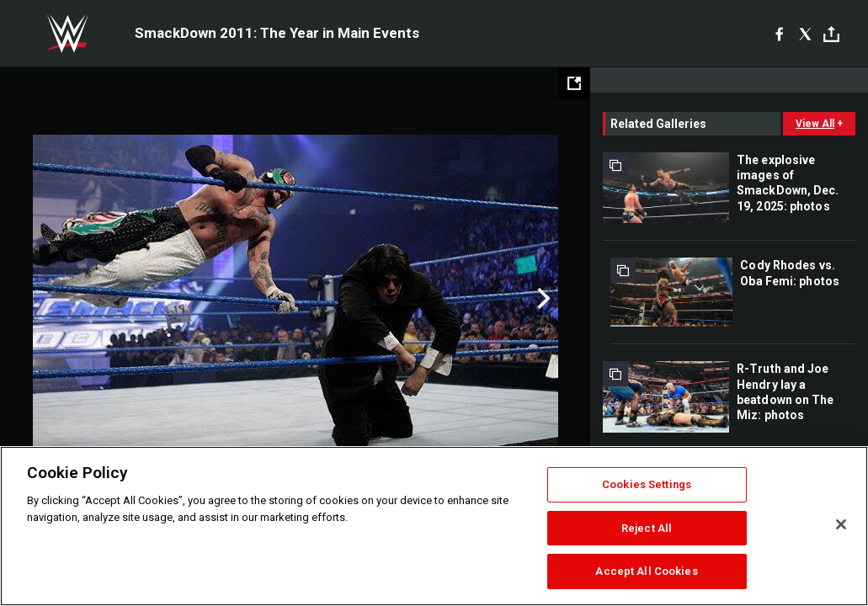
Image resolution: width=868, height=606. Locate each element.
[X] (805, 34)
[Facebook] (779, 34)
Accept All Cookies (646, 571)
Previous (48, 299)
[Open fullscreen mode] (574, 83)
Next (542, 299)
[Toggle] (831, 34)
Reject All (647, 528)
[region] (434, 526)
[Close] (841, 524)
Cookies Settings (647, 484)
